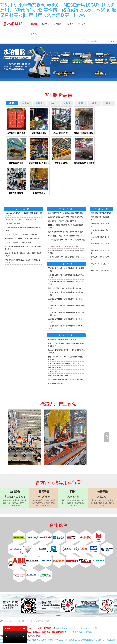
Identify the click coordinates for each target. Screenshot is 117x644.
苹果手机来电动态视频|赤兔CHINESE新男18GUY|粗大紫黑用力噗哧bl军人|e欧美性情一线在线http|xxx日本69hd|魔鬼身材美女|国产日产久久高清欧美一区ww (58, 10)
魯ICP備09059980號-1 (90, 628)
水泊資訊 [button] (73, 24)
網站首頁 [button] (37, 24)
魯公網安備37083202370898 (68, 628)
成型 (95, 103)
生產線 (26, 103)
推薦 (12, 103)
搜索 (112, 41)
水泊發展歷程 (77, 632)
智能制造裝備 (58, 95)
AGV (53, 103)
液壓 (108, 103)
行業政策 (66, 264)
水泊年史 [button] (37, 34)
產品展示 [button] (49, 24)
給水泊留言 (88, 632)
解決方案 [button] (61, 24)
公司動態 (23, 209)
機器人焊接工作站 (58, 404)
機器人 (39, 103)
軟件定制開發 (23, 621)
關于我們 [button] (85, 24)
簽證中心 (49, 621)
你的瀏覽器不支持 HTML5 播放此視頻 (15, 637)
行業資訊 (66, 209)
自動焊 (67, 103)
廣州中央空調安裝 (37, 621)
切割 (81, 103)
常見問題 (66, 335)
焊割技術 (102, 209)
